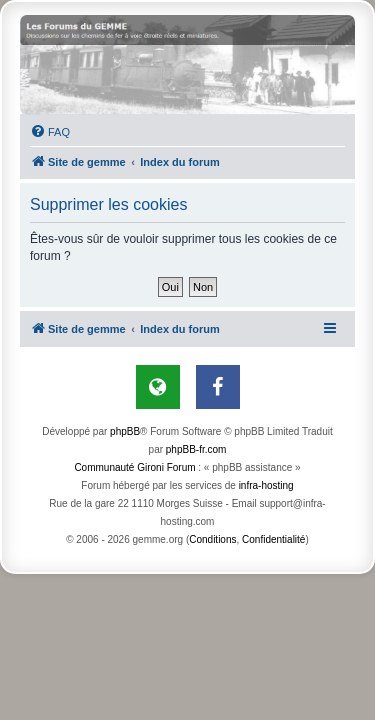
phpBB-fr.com (196, 449)
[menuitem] (50, 132)
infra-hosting (266, 485)
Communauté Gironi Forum (134, 467)
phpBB (125, 431)
